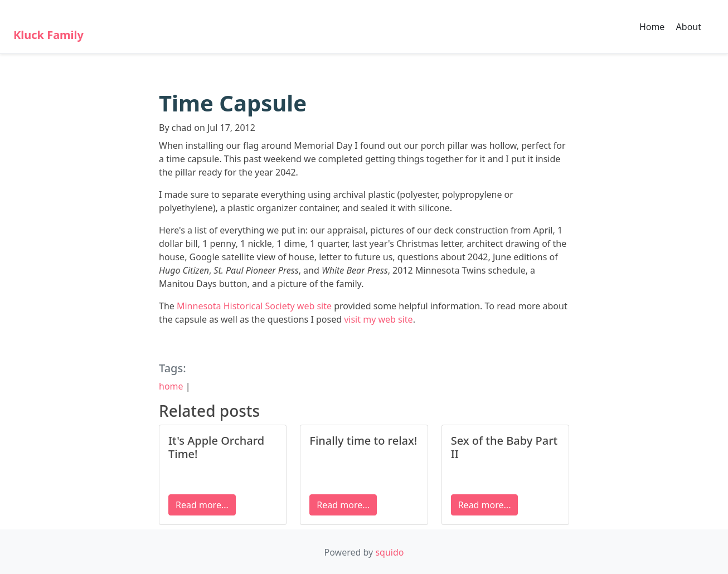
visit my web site (378, 319)
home (171, 386)
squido (389, 552)
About (689, 27)
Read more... (202, 505)
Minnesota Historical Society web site (254, 306)
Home (652, 27)
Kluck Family (48, 35)
